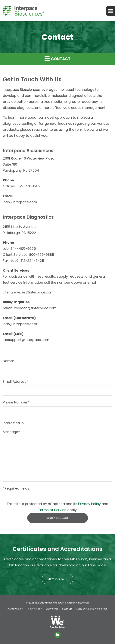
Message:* (12, 432)
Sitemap (67, 609)
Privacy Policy (89, 504)
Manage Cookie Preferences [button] (92, 609)
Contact (57, 59)
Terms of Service (52, 510)
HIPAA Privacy (34, 609)
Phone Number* (16, 402)
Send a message (57, 518)
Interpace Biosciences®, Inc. (51, 603)
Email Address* (16, 382)
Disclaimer (52, 609)
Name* (9, 361)
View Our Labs (57, 579)
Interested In (13, 423)
